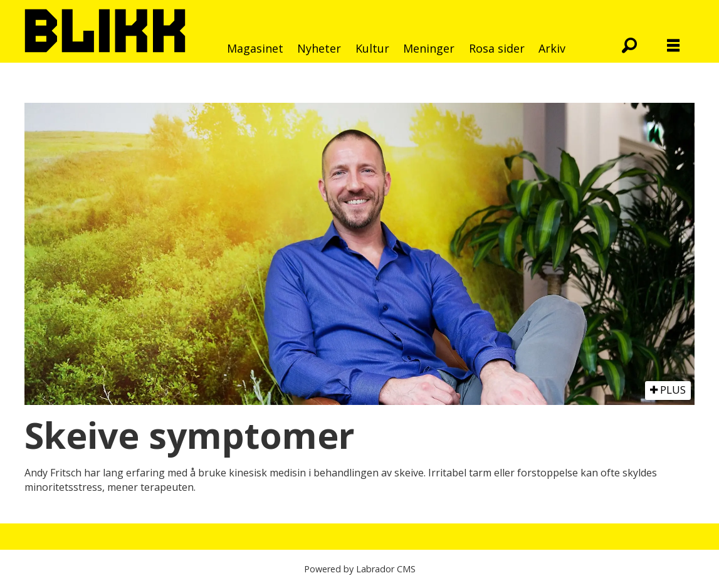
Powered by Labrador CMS (360, 569)
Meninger (429, 48)
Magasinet (255, 48)
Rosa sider (497, 48)
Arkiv (552, 48)
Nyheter (319, 48)
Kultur (372, 48)
